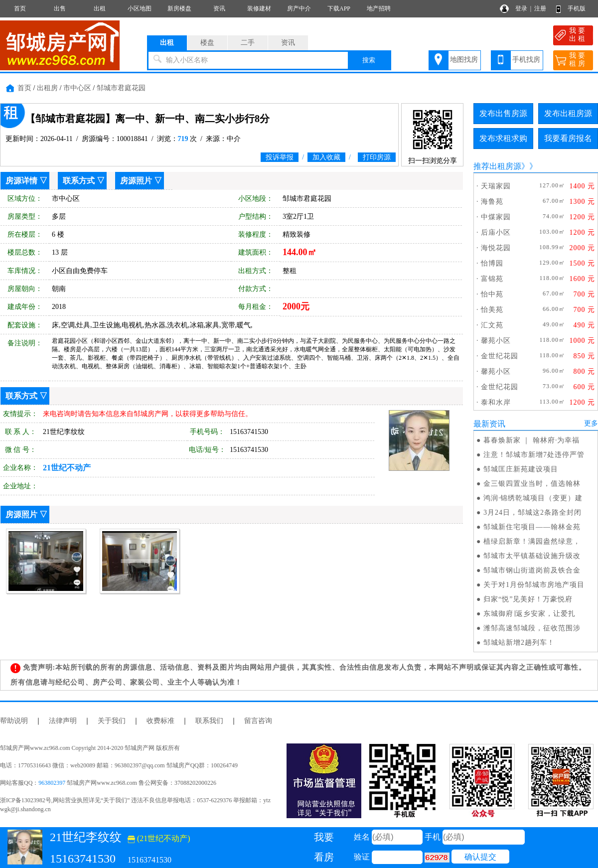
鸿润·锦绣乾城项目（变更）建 (533, 498)
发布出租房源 (568, 113)
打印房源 (377, 157)
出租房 (47, 88)
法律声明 (63, 721)
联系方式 (79, 181)
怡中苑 (492, 294)
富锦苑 (492, 279)
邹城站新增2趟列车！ (519, 643)
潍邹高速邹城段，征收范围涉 (532, 628)
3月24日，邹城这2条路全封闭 (532, 512)
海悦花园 (496, 248)
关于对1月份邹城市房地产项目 (534, 585)
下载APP (339, 8)
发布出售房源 (503, 113)
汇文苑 (492, 325)
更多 (591, 423)
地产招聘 (379, 8)
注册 (540, 8)
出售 (60, 8)
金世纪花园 (500, 356)
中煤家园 (496, 217)
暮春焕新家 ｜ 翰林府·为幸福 (532, 440)
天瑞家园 (496, 186)
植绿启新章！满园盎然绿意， (532, 541)
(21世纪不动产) (159, 838)
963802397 (52, 783)
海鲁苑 (492, 202)
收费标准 (160, 721)
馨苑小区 (496, 341)
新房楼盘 (179, 8)
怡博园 (492, 263)
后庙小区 (496, 232)
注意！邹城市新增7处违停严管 (534, 455)
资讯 (219, 8)
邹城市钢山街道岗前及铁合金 (532, 570)
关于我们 (112, 721)
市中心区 (77, 88)
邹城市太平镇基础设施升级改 (532, 556)
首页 (20, 8)
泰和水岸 (496, 402)
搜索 (369, 60)
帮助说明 (14, 721)
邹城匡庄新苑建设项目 (521, 469)
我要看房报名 (568, 138)
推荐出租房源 (497, 166)
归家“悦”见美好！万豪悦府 (528, 599)
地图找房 (464, 60)
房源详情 (21, 181)
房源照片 (136, 181)
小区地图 (140, 8)
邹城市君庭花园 (121, 88)
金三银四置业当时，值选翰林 (532, 484)
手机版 (577, 8)
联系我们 (209, 721)
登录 (521, 8)
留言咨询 (258, 721)
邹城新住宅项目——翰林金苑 (532, 527)
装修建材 (259, 8)
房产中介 (299, 8)
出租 (100, 8)
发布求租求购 (503, 138)
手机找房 (526, 60)
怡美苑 (492, 310)
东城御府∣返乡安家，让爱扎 (529, 614)
